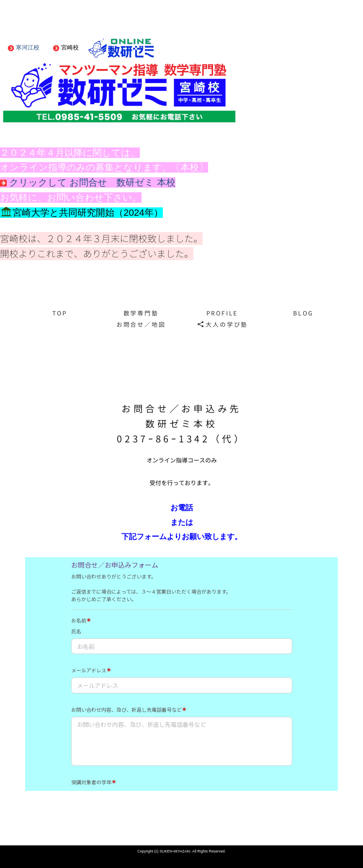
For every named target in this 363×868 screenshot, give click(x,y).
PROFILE (222, 313)
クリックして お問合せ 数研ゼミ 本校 (88, 182)
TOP (60, 313)
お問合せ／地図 (141, 324)
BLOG (303, 313)
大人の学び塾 (223, 324)
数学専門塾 (141, 313)
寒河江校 (23, 47)
